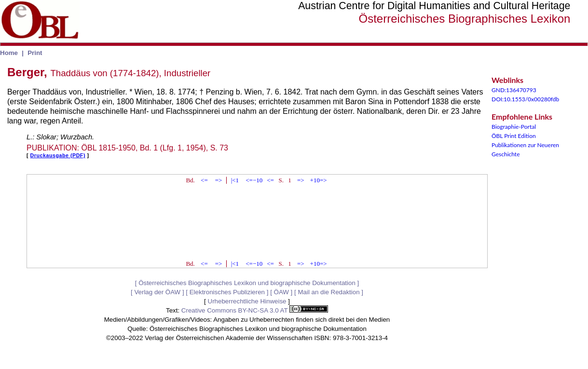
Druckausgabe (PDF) (58, 155)
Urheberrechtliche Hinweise (247, 301)
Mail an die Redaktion (328, 292)
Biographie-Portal (514, 127)
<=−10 (254, 180)
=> (219, 180)
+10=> (319, 180)
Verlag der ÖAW (157, 292)
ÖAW (281, 292)
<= (204, 180)
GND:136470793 (514, 90)
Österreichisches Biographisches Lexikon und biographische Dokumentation (247, 283)
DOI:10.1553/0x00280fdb (525, 99)
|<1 (235, 180)
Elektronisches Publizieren (227, 292)
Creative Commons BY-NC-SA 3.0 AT (255, 310)
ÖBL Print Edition (514, 136)
